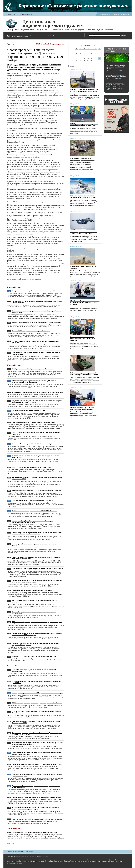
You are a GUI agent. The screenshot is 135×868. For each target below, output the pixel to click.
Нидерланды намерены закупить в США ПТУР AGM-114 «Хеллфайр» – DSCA (37, 764)
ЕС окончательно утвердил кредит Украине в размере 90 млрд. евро (35, 832)
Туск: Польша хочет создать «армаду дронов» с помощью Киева (33, 422)
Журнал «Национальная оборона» (23, 14)
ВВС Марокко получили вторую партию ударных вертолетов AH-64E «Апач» (37, 703)
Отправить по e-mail (36, 279)
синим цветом (30, 35)
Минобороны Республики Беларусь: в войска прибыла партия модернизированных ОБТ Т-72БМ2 (33, 522)
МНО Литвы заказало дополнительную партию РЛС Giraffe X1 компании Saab (37, 392)
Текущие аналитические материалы (116, 50)
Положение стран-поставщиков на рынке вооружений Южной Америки (115, 67)
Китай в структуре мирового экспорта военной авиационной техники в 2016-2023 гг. (115, 84)
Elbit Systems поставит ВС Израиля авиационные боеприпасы (33, 369)
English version (125, 14)
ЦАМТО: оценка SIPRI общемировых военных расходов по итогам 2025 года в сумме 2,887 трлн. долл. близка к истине (37, 533)
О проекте (9, 14)
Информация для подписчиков (51, 35)
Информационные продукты (74, 30)
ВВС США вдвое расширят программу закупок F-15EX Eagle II (32, 467)
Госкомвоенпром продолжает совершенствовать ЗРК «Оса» (32, 590)
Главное (9, 30)
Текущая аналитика (27, 30)
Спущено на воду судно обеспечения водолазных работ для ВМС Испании (37, 797)
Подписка (100, 30)
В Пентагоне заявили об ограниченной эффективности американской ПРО (37, 323)
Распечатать (25, 279)
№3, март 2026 (117, 131)
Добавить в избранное (106, 14)
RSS (117, 14)
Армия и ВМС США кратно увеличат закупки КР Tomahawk (31, 331)
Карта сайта (109, 30)
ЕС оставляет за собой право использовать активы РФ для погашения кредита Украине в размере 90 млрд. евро (35, 808)
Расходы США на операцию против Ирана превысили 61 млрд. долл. (35, 657)
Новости (16, 30)
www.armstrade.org (103, 862)
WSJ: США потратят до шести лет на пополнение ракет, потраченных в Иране (38, 819)
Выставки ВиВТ (58, 30)
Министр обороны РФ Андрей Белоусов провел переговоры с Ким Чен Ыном (38, 569)
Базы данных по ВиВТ (43, 30)
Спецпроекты (90, 30)
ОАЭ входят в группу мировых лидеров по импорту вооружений (116, 76)
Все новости (11, 843)
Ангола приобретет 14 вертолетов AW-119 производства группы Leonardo (36, 491)
